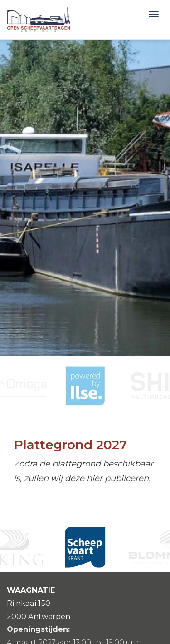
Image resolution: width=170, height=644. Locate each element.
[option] (85, 386)
